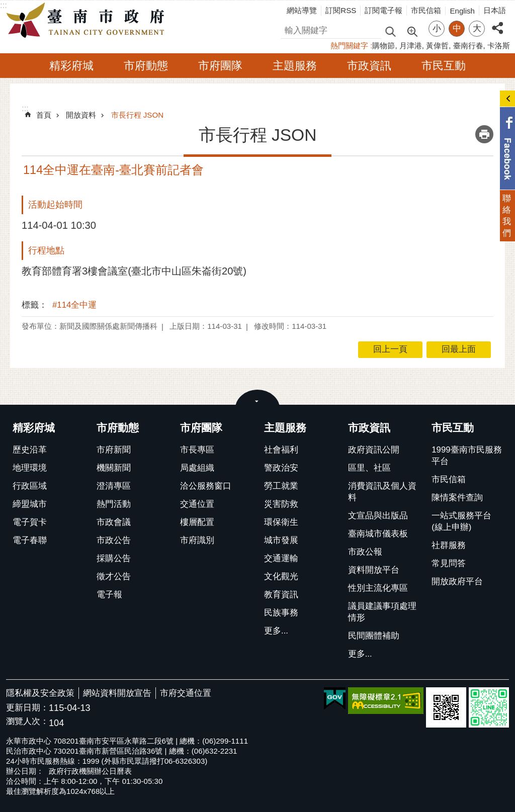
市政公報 (365, 552)
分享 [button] (497, 22)
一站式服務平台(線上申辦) (461, 521)
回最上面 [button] (459, 349)
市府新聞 (114, 450)
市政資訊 (369, 66)
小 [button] (437, 28)
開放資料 (81, 115)
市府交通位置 (186, 693)
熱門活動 (114, 504)
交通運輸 (281, 558)
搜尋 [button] (390, 31)
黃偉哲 (437, 46)
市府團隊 (220, 66)
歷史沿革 (30, 450)
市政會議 (114, 522)
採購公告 (114, 558)
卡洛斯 (499, 46)
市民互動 (444, 66)
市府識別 (197, 540)
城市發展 (281, 540)
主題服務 (295, 66)
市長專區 (197, 450)
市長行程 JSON (138, 115)
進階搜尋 (412, 31)
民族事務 (281, 613)
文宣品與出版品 (378, 516)
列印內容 (484, 134)
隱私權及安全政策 (40, 693)
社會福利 (281, 450)
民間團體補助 (374, 636)
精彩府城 (71, 66)
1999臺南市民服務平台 (466, 456)
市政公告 (114, 540)
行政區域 (30, 486)
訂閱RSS (341, 10)
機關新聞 (114, 468)
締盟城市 (30, 504)
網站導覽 (302, 10)
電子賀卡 (30, 522)
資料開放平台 (374, 570)
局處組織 (197, 468)
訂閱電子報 (383, 10)
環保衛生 (281, 522)
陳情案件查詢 (457, 498)
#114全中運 (74, 305)
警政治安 (281, 468)
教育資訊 (281, 595)
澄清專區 (114, 486)
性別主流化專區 (378, 588)
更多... (276, 631)
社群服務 (449, 545)
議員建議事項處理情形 (382, 612)
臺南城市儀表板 (378, 534)
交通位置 (197, 504)
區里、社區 (369, 468)
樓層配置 (197, 522)
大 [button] (477, 28)
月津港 (411, 46)
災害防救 (281, 504)
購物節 (383, 46)
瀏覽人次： (27, 722)
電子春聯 (30, 540)
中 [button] (457, 28)
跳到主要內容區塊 (5, 5)
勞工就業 (281, 486)
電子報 (109, 595)
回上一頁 (390, 349)
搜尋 (289, 29)
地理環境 (30, 468)
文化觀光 (281, 576)
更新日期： (27, 708)
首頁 (44, 115)
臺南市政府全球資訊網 (88, 21)
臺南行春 (468, 46)
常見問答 (449, 563)
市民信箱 (426, 10)
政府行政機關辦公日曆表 (90, 771)
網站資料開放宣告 (117, 693)
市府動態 (146, 66)
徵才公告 (114, 576)
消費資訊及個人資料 (382, 492)
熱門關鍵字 (349, 46)
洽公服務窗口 (206, 486)
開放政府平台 (457, 581)
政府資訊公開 (374, 450)
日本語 (495, 10)
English (462, 11)
